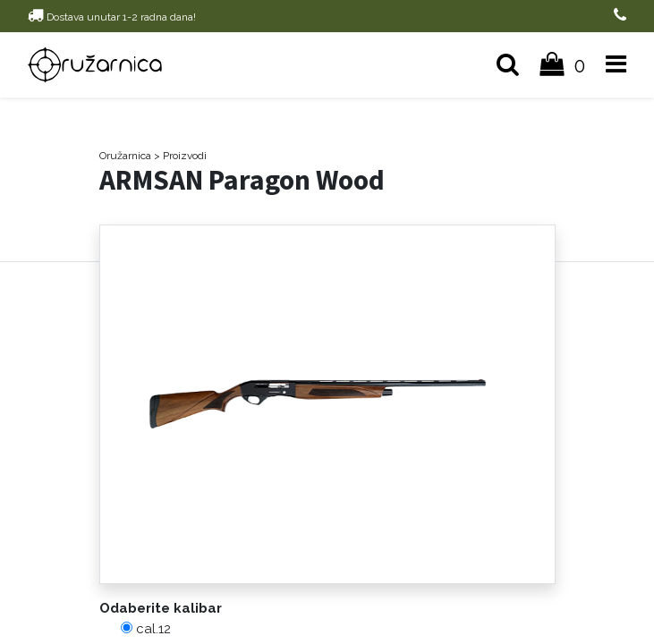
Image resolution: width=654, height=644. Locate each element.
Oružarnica (125, 156)
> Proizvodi (180, 156)
